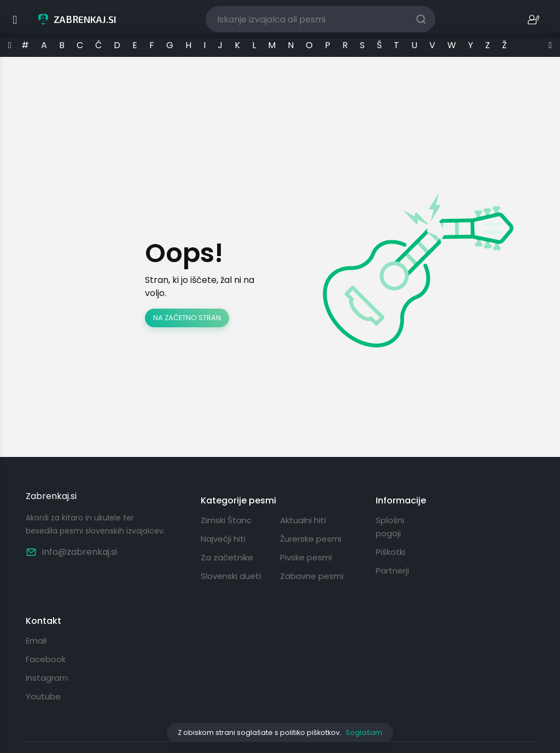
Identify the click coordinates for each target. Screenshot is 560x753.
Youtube (43, 696)
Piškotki (390, 552)
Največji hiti (223, 539)
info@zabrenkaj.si (71, 552)
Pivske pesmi (306, 557)
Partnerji (392, 570)
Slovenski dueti (231, 576)
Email (36, 641)
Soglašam (364, 732)
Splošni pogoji (390, 527)
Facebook (46, 659)
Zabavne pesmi (312, 576)
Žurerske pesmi (311, 539)
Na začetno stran (187, 318)
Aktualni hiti (303, 520)
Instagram (47, 678)
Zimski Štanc (226, 520)
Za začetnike (227, 557)
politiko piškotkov (310, 732)
